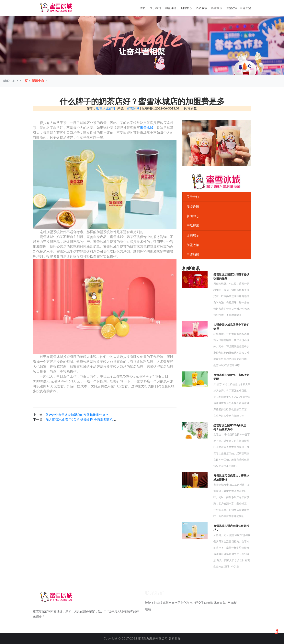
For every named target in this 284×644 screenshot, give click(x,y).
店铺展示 (217, 8)
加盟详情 (171, 8)
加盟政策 (232, 8)
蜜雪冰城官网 (106, 108)
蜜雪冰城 (133, 108)
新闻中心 (186, 8)
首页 (143, 8)
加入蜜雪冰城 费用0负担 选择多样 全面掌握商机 (79, 419)
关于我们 (155, 8)
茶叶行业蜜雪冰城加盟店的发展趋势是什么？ (77, 415)
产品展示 (201, 8)
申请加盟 (245, 8)
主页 (25, 81)
